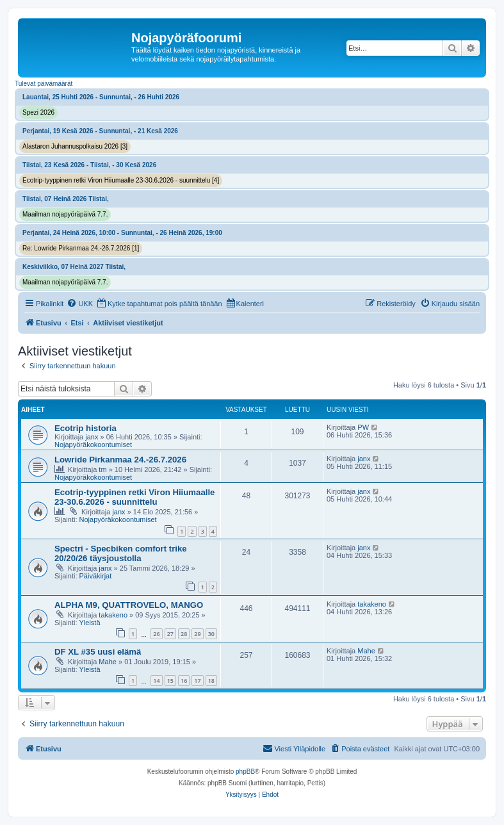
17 (197, 681)
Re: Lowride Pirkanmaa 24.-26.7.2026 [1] (81, 248)
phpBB (245, 772)
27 (170, 634)
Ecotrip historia (85, 428)
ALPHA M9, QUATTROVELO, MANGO (129, 605)
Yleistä (90, 623)
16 (184, 681)
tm (102, 470)
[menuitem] (80, 304)
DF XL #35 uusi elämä (98, 652)
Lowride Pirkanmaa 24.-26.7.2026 (120, 460)
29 (197, 634)
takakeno (113, 615)
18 (211, 681)
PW (363, 427)
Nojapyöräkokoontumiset (93, 445)
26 (156, 634)
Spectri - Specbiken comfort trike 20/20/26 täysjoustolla (121, 553)
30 (211, 634)
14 (156, 681)
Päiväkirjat (96, 576)
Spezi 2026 (38, 112)
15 (170, 681)
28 (184, 634)
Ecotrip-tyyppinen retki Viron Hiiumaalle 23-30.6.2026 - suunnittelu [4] (121, 180)
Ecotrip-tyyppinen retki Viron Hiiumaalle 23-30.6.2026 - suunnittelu (134, 497)
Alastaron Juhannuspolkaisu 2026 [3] (75, 146)
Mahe (108, 662)
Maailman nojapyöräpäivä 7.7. (65, 214)
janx (92, 437)
